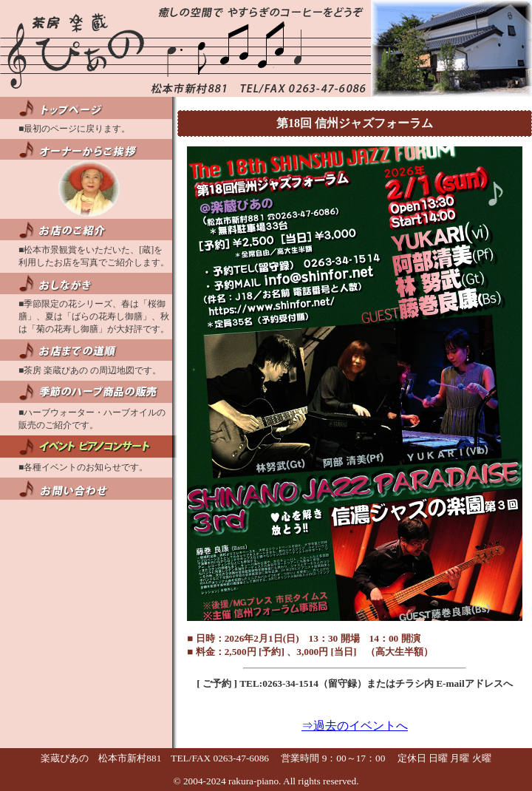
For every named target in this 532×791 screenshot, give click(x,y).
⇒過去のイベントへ (355, 726)
